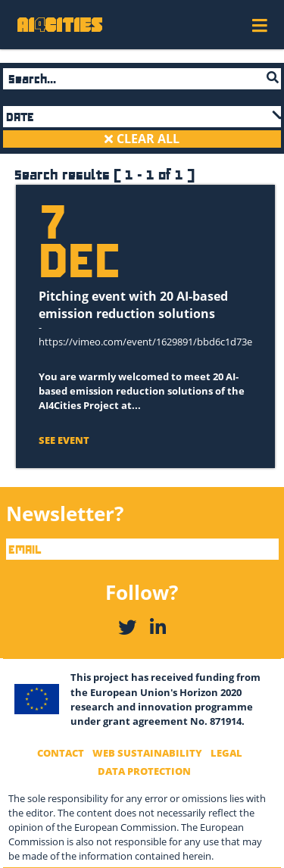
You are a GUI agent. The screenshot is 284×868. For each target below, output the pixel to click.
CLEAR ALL (147, 139)
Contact (61, 753)
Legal (226, 753)
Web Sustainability (147, 753)
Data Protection (144, 771)
